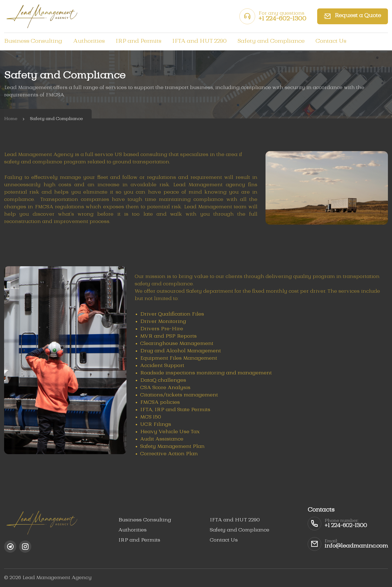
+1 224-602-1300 (282, 19)
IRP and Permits (138, 41)
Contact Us (331, 41)
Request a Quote (353, 16)
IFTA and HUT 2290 (199, 41)
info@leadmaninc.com (356, 546)
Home (11, 119)
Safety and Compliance (271, 41)
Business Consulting (33, 41)
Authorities (89, 41)
